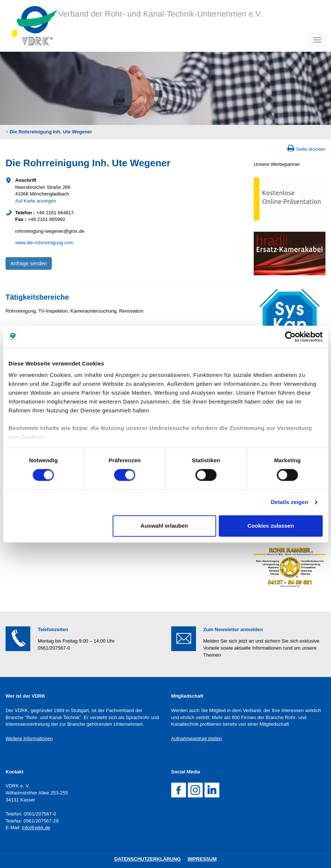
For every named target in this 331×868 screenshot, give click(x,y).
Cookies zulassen (271, 526)
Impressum (202, 859)
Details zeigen (289, 502)
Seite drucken (311, 149)
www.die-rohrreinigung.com (44, 243)
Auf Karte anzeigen (36, 201)
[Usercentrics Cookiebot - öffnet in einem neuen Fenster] (290, 337)
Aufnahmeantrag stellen (197, 738)
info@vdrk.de (36, 828)
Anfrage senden (29, 263)
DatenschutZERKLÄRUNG (148, 859)
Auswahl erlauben (164, 526)
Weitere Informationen (29, 738)
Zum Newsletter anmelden (233, 629)
